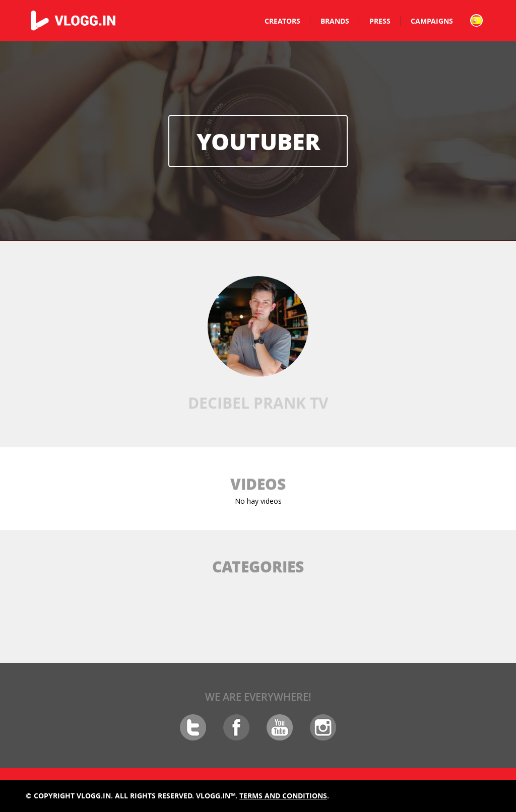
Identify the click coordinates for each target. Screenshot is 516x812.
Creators (282, 21)
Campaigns (432, 21)
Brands (335, 21)
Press (380, 21)
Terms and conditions (283, 796)
